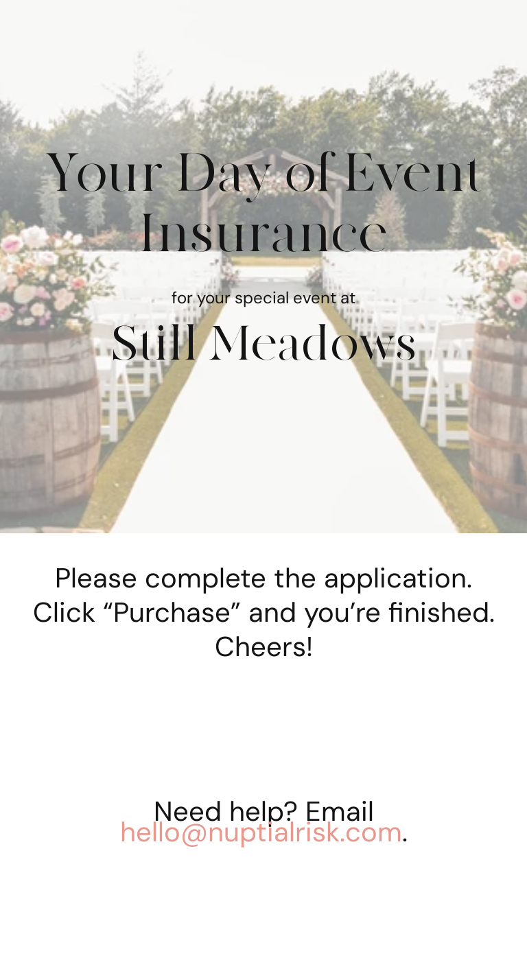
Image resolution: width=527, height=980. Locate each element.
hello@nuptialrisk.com (261, 832)
